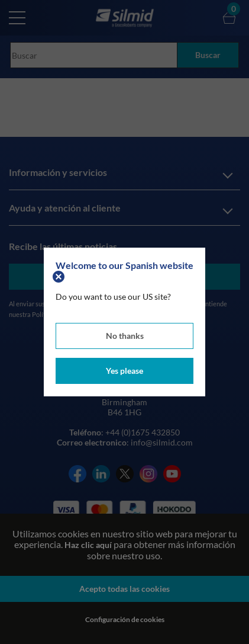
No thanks (125, 336)
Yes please (124, 371)
